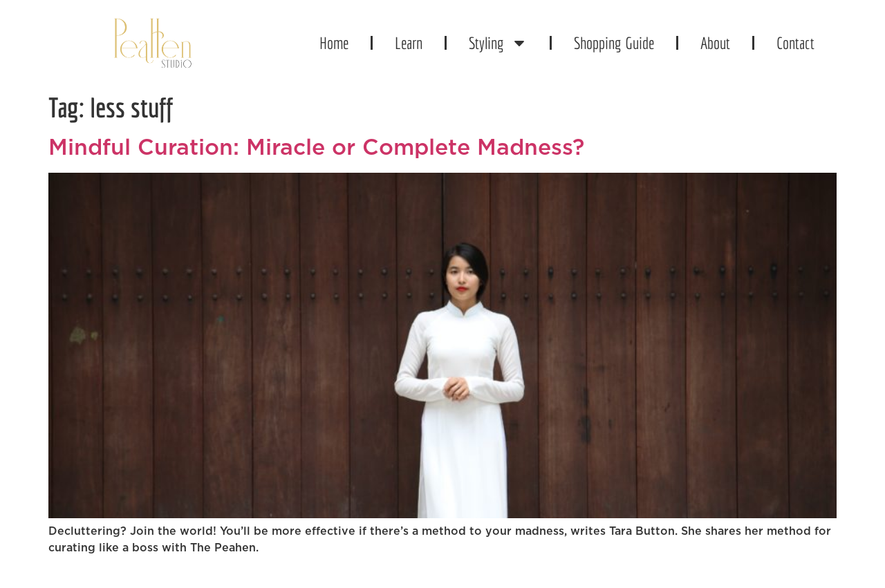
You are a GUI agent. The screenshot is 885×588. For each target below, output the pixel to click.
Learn (409, 43)
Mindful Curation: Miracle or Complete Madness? (316, 148)
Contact (795, 43)
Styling (498, 43)
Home (334, 43)
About (715, 43)
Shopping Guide (614, 43)
